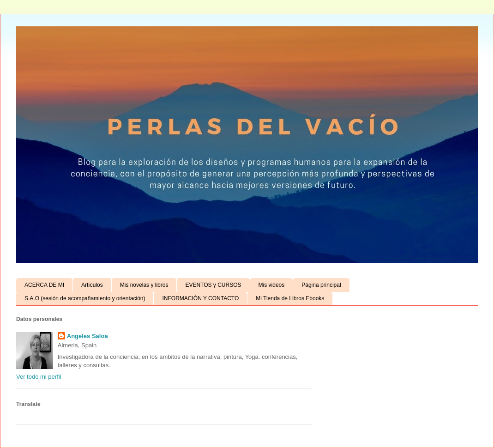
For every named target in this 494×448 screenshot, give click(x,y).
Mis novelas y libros (144, 285)
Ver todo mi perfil (39, 377)
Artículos (92, 285)
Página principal (321, 285)
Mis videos (272, 285)
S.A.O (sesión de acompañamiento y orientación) (85, 298)
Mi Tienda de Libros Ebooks (290, 298)
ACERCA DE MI (44, 285)
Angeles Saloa (87, 336)
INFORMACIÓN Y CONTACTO (200, 298)
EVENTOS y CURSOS (213, 285)
